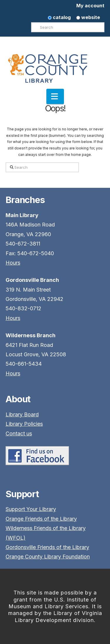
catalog (59, 17)
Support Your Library (31, 509)
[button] (55, 96)
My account (90, 6)
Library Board (22, 414)
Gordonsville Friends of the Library (47, 547)
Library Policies (24, 424)
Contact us (19, 433)
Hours (13, 263)
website (88, 17)
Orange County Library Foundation (48, 557)
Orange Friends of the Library (41, 519)
